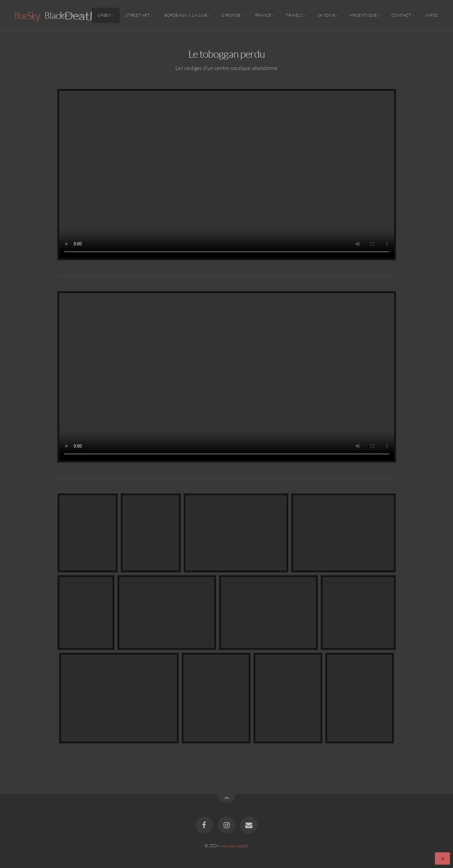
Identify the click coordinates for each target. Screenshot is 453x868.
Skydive (327, 15)
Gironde (231, 15)
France (263, 15)
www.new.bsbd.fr (234, 846)
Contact (401, 15)
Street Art (138, 15)
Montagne (71, 15)
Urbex (104, 15)
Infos (432, 15)
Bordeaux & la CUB (186, 15)
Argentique (363, 15)
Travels (294, 15)
